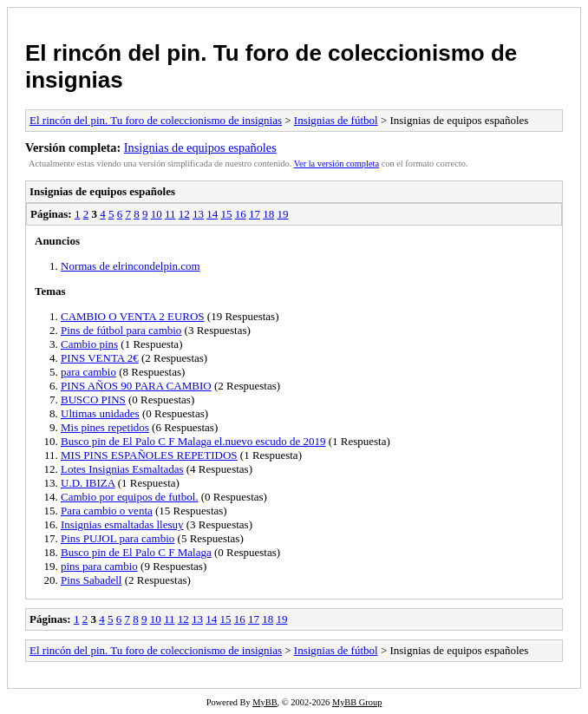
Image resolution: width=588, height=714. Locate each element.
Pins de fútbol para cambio (121, 330)
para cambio (88, 372)
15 (226, 214)
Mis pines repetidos (105, 427)
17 (255, 214)
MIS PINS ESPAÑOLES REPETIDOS (149, 455)
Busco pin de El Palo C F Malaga (136, 552)
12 (184, 214)
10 (157, 214)
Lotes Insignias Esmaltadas (122, 469)
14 (212, 214)
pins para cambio (99, 566)
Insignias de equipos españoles (200, 147)
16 (241, 214)
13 (198, 214)
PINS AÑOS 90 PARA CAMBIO (136, 386)
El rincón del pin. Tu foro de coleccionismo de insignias (156, 120)
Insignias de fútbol (336, 120)
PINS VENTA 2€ (100, 358)
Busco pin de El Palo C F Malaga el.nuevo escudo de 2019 (193, 441)
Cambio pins (89, 344)
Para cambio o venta (107, 511)
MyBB (265, 702)
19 (282, 214)
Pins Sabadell (91, 580)
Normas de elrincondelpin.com (131, 266)
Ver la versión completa (336, 164)
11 (170, 214)
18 (268, 214)
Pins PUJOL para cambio (118, 538)
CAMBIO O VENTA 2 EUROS (133, 316)
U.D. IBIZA (88, 483)
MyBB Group (357, 702)
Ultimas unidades (100, 413)
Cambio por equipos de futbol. (130, 497)
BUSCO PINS (93, 400)
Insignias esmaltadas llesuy (122, 524)
